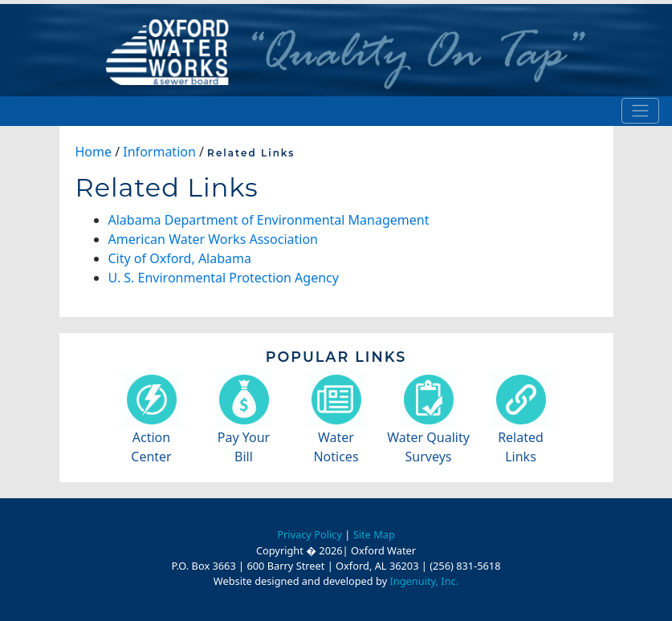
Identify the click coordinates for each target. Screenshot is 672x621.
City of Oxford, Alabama (180, 258)
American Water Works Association (213, 239)
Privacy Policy (310, 534)
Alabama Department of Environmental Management (269, 220)
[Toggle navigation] (640, 111)
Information (159, 152)
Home (94, 152)
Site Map (374, 534)
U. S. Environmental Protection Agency (224, 278)
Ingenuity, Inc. (425, 581)
